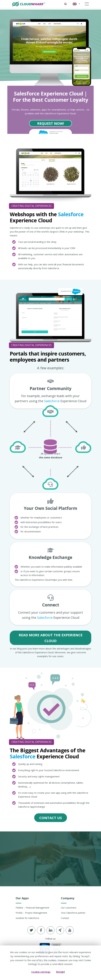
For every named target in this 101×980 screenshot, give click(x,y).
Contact (65, 918)
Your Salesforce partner (73, 913)
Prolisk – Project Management (31, 913)
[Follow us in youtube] (70, 930)
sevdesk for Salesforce (27, 918)
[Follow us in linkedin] (50, 930)
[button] (76, 4)
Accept (60, 972)
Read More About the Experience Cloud (51, 638)
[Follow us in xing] (60, 930)
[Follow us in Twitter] (31, 930)
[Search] (65, 4)
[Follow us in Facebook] (41, 930)
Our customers (69, 908)
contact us (51, 818)
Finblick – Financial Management (32, 908)
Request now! (51, 123)
